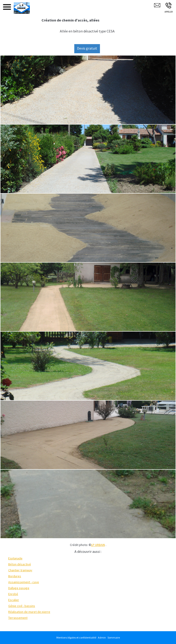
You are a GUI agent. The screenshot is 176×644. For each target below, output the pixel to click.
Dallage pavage (19, 588)
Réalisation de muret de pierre (29, 612)
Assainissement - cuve (24, 582)
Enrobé (13, 594)
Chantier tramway (20, 570)
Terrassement (18, 618)
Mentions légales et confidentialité (76, 637)
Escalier (14, 600)
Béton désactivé (20, 564)
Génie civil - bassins (22, 606)
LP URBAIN (98, 545)
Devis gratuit (90, 48)
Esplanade (15, 558)
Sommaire (114, 637)
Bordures (15, 576)
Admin (102, 637)
